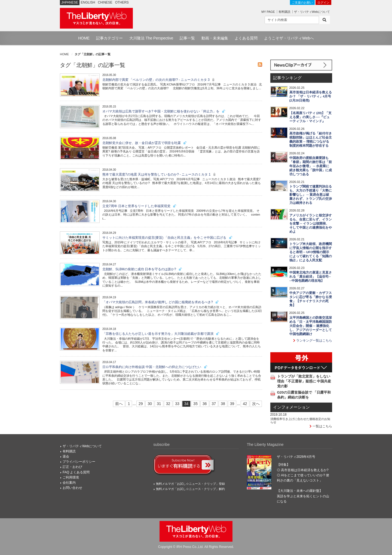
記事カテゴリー (109, 38)
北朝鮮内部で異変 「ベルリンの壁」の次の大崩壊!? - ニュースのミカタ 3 (159, 80)
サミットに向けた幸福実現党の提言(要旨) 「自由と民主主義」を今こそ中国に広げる (168, 238)
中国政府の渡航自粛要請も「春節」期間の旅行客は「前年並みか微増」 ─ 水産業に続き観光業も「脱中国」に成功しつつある (311, 166)
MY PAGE (268, 12)
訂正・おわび (72, 467)
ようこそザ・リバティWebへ (289, 38)
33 (177, 404)
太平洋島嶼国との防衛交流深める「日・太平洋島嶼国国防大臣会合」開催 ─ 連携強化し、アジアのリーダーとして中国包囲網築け (311, 326)
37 (214, 404)
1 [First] (129, 404)
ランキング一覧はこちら (313, 341)
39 (232, 404)
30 (150, 404)
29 (141, 404)
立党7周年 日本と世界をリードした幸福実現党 (140, 206)
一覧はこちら (321, 426)
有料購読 (284, 12)
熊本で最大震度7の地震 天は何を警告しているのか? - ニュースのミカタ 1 (160, 174)
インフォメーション (291, 407)
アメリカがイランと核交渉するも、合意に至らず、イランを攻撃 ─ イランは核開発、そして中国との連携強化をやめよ (311, 223)
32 (168, 404)
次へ (256, 404)
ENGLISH (88, 2)
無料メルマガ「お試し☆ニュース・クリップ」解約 (190, 489)
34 (186, 404)
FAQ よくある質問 (76, 472)
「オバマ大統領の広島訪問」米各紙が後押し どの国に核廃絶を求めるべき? (161, 302)
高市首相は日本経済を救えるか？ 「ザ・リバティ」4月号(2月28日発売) (311, 96)
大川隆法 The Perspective (151, 38)
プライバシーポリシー (79, 462)
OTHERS (122, 2)
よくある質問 (246, 38)
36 (205, 404)
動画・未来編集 (215, 38)
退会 (66, 456)
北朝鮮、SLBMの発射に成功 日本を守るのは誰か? (142, 269)
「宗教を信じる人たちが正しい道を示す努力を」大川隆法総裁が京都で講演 (161, 334)
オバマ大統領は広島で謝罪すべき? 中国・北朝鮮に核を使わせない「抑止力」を (164, 111)
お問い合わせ (72, 488)
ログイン (323, 2)
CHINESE (105, 2)
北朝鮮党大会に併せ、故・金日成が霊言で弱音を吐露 (145, 143)
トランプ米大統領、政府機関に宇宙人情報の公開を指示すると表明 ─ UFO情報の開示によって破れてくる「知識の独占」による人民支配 (311, 252)
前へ (119, 404)
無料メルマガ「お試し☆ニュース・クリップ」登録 (190, 484)
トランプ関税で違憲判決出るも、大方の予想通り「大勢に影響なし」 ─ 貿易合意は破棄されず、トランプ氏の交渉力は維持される (311, 195)
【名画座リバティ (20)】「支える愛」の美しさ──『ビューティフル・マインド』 (311, 117)
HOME (84, 38)
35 (195, 404)
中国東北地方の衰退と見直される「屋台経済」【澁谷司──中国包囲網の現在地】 (311, 277)
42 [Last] (245, 404)
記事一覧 (187, 38)
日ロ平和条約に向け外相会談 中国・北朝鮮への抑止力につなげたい (155, 367)
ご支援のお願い (302, 2)
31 (159, 404)
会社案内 (69, 483)
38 (223, 404)
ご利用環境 (71, 477)
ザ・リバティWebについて (312, 12)
